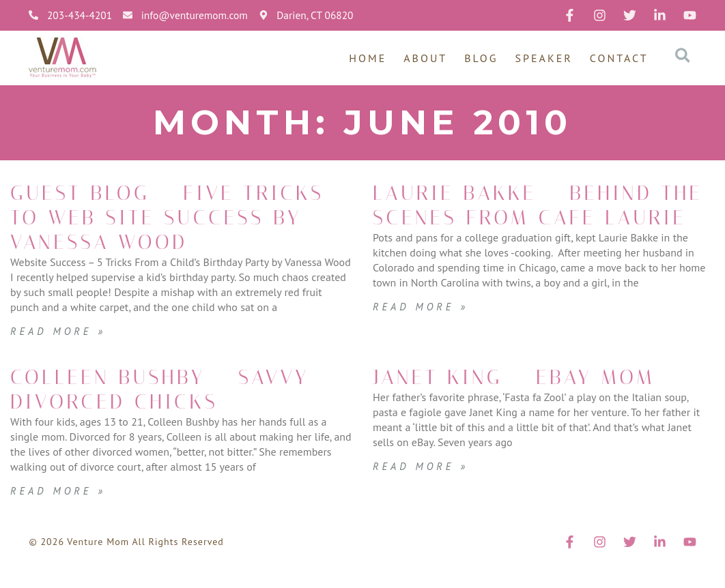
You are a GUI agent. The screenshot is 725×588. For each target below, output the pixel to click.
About (425, 58)
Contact (619, 58)
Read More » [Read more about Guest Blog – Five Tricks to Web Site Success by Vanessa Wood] (60, 355)
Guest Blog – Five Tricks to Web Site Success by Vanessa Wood (151, 230)
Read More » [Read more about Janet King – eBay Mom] (423, 490)
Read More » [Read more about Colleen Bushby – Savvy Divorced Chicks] (60, 515)
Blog (481, 58)
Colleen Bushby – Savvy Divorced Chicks (181, 414)
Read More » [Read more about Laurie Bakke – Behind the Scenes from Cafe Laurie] (423, 331)
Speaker (544, 58)
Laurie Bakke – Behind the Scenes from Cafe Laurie (533, 218)
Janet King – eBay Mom (535, 402)
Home (368, 58)
